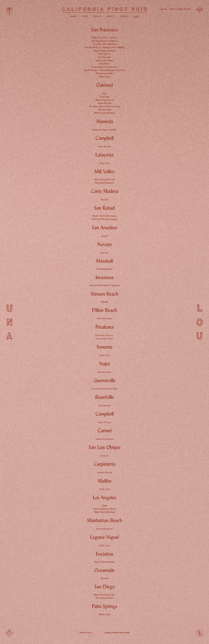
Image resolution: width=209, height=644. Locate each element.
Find (136, 16)
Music (98, 16)
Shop (85, 16)
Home (74, 16)
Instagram (98, 633)
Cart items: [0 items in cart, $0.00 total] (180, 9)
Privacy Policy (86, 633)
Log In (163, 9)
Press (124, 16)
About (111, 16)
